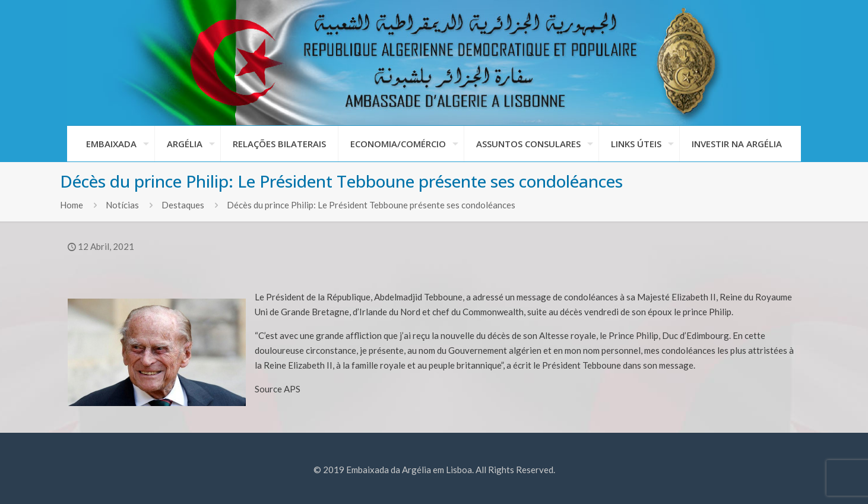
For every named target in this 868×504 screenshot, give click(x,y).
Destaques (183, 205)
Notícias (122, 205)
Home (72, 205)
